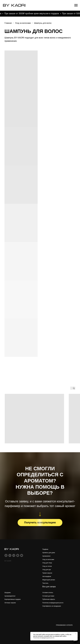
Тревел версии (47, 573)
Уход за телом (47, 566)
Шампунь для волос (43, 23)
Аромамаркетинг (10, 596)
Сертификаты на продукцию (52, 606)
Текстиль (45, 583)
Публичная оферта (49, 599)
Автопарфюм (47, 576)
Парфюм (45, 549)
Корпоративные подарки (13, 599)
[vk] (10, 555)
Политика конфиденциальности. (44, 638)
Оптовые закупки (10, 603)
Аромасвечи (46, 556)
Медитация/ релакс (49, 580)
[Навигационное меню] (76, 5)
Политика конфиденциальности (53, 603)
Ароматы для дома (49, 553)
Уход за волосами (23, 23)
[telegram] (14, 555)
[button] (40, 523)
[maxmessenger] (6, 555)
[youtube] (22, 555)
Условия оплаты (48, 593)
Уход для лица (47, 563)
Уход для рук (47, 570)
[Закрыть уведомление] (76, 634)
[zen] (18, 555)
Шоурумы (8, 593)
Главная (8, 23)
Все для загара (49, 587)
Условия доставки (48, 596)
